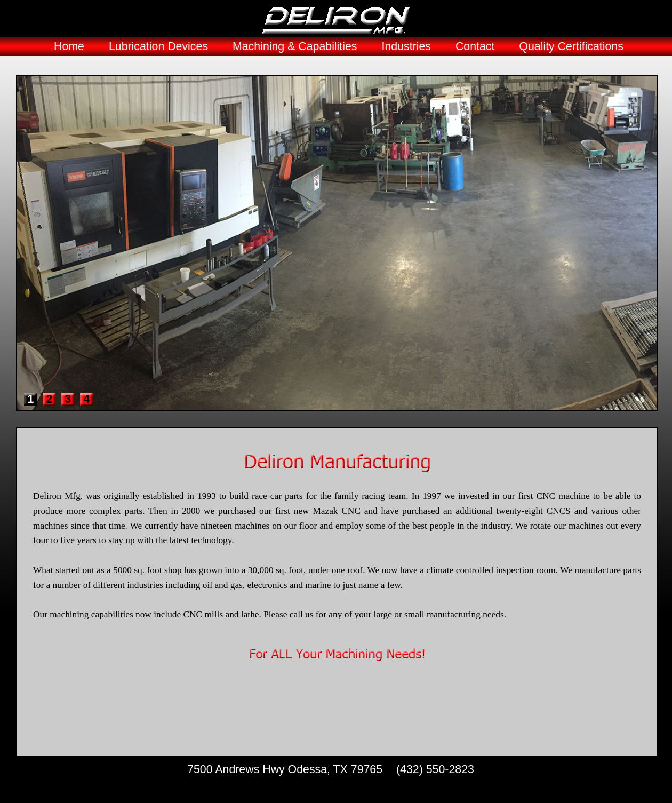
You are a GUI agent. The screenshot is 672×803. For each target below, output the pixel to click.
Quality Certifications (571, 46)
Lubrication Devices (158, 46)
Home (69, 46)
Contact (475, 46)
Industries (406, 46)
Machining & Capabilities (295, 46)
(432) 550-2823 (435, 769)
